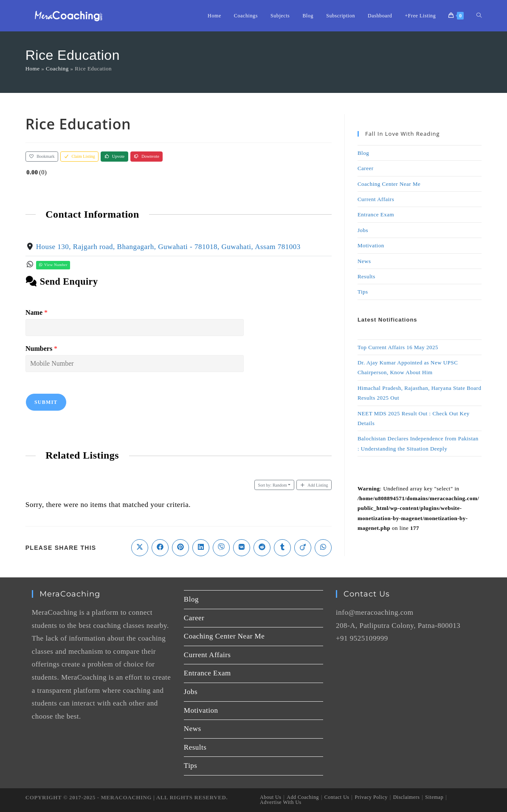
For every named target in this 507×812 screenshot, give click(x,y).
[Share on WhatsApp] (323, 548)
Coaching (57, 69)
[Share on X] (140, 548)
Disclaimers (407, 797)
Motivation (371, 245)
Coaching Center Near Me (389, 184)
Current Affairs (376, 199)
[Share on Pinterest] (180, 548)
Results (366, 276)
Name (37, 312)
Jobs (363, 230)
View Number (53, 265)
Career (366, 168)
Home (33, 69)
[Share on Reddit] (262, 548)
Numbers (41, 349)
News (364, 261)
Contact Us (337, 797)
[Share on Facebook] (160, 548)
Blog (363, 153)
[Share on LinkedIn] (201, 548)
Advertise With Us (281, 802)
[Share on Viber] (221, 548)
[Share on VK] (242, 548)
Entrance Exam (376, 214)
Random (272, 485)
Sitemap (434, 797)
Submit (46, 402)
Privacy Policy (371, 797)
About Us (270, 797)
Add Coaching (303, 797)
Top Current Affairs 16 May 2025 (398, 347)
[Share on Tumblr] (282, 548)
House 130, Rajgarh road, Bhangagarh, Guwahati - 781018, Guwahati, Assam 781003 (168, 247)
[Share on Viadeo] (303, 548)
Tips (363, 292)
